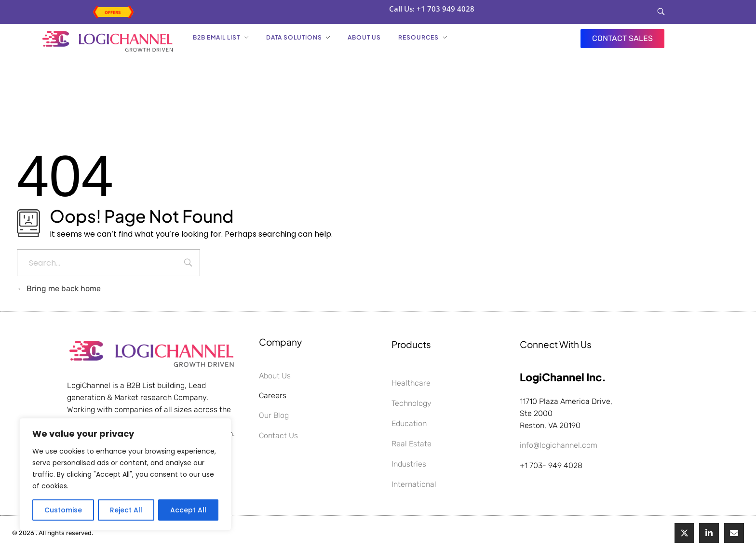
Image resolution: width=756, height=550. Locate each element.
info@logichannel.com (559, 445)
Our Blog (274, 415)
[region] (125, 474)
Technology (412, 403)
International (414, 484)
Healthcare (411, 383)
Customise (63, 510)
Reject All (126, 510)
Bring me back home (59, 288)
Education (409, 423)
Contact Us (278, 436)
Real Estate (412, 444)
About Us (275, 376)
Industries (409, 464)
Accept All (188, 510)
